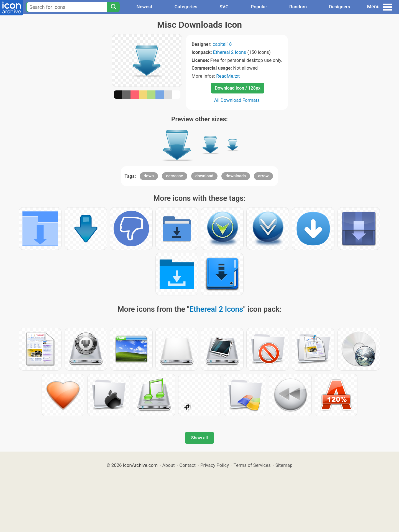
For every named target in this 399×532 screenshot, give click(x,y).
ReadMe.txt (228, 76)
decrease (174, 176)
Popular (259, 7)
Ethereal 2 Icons (230, 52)
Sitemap (284, 465)
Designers (339, 7)
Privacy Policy (215, 465)
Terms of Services (252, 465)
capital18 (222, 44)
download (204, 176)
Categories (186, 7)
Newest (144, 7)
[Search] (113, 7)
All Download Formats (237, 100)
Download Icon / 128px (237, 88)
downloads (236, 176)
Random (298, 7)
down (149, 176)
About (169, 465)
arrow (263, 176)
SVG (224, 7)
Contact (187, 465)
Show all (199, 438)
